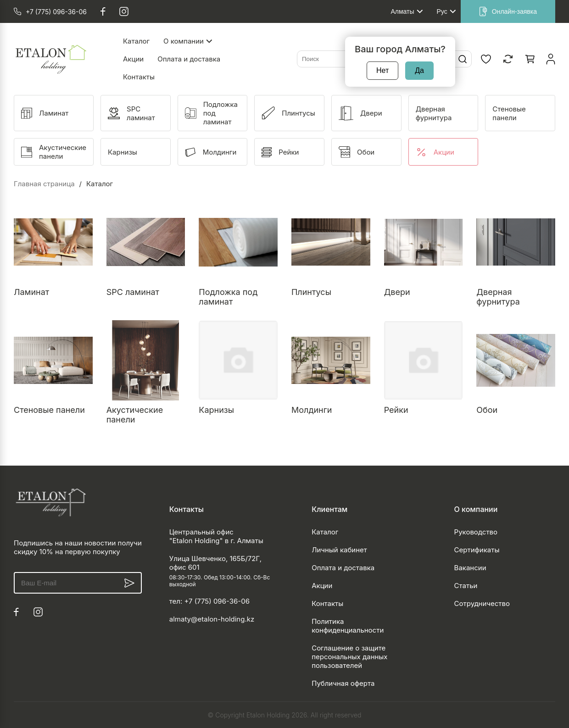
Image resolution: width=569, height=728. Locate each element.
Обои (487, 410)
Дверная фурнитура (498, 297)
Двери (397, 292)
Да (419, 70)
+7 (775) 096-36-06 (217, 601)
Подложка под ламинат (228, 297)
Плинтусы (311, 292)
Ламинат (31, 292)
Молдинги (312, 410)
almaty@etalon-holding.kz (212, 619)
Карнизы (216, 410)
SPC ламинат (133, 292)
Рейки (396, 410)
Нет (382, 70)
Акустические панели (135, 415)
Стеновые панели (49, 410)
